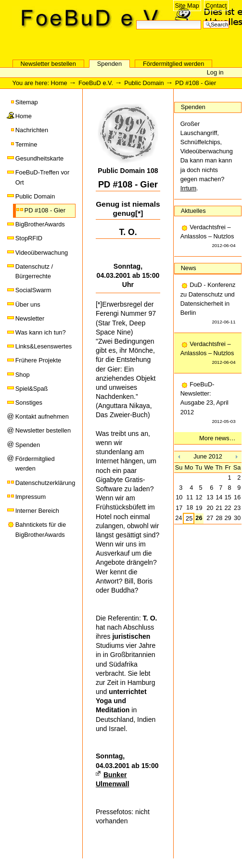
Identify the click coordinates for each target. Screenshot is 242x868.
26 (199, 518)
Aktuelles (193, 211)
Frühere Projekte (38, 360)
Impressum (31, 497)
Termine (26, 144)
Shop (23, 375)
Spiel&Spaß (32, 389)
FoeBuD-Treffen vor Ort (42, 177)
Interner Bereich (37, 511)
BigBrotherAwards (40, 224)
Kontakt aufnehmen (42, 416)
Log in (215, 72)
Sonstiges (29, 403)
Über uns (28, 304)
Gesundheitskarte (39, 158)
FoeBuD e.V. (103, 42)
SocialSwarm (33, 290)
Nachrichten (32, 130)
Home (59, 83)
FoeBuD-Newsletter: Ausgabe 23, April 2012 (208, 403)
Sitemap (27, 102)
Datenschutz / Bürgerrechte (34, 271)
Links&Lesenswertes (44, 346)
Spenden (109, 64)
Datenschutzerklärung (45, 483)
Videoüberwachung (42, 253)
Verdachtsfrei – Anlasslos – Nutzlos (208, 237)
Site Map (187, 6)
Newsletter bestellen (48, 64)
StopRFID (29, 238)
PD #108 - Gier (45, 210)
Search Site (136, 19)
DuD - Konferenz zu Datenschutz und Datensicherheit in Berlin (208, 304)
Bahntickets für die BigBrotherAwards (41, 529)
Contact (216, 6)
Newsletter (30, 318)
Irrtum (188, 188)
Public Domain (144, 83)
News (189, 268)
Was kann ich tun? (41, 332)
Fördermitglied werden (173, 64)
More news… (217, 438)
